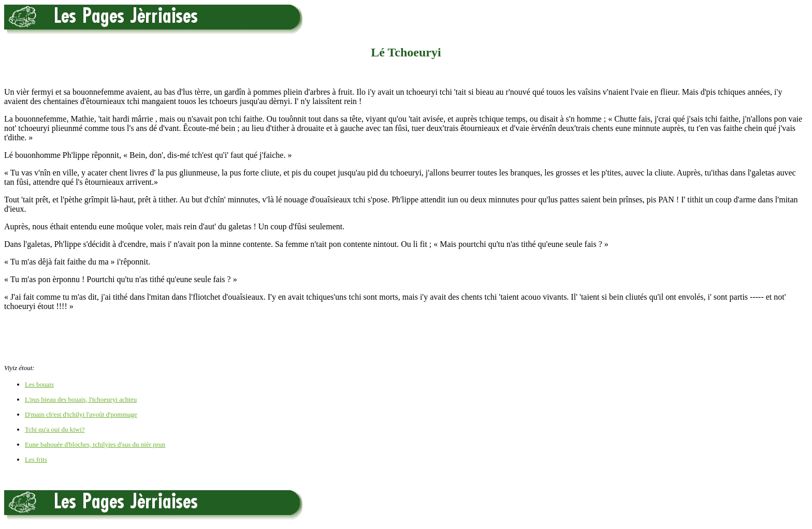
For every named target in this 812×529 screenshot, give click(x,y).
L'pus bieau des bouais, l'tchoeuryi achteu (81, 399)
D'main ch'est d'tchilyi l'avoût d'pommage (81, 414)
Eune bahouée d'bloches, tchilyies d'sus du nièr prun (95, 444)
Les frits (36, 459)
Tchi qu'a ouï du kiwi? (55, 429)
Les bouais (39, 384)
